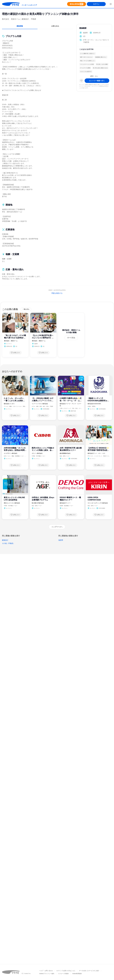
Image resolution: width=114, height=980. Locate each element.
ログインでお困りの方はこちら (66, 971)
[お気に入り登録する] (15, 353)
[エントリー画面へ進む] (97, 81)
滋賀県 (61, 540)
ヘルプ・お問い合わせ (46, 971)
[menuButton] (111, 4)
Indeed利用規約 (77, 974)
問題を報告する (57, 293)
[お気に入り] (81, 81)
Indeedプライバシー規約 (47, 974)
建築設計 (5, 540)
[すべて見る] (71, 338)
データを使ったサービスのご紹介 (89, 971)
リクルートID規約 (63, 974)
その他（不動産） (8, 543)
